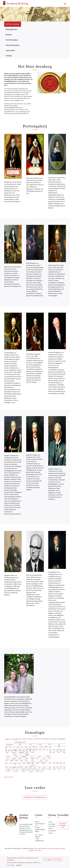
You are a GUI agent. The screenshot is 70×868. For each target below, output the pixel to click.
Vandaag (9, 56)
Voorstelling (52, 824)
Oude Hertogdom (12, 40)
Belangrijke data (11, 29)
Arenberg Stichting (16, 3)
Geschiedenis (52, 831)
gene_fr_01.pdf (9, 777)
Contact (51, 833)
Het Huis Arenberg (12, 24)
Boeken (50, 829)
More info (19, 865)
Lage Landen (10, 50)
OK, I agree (48, 859)
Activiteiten (51, 826)
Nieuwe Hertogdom (13, 45)
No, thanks (58, 859)
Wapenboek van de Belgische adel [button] (35, 797)
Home (50, 822)
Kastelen (9, 35)
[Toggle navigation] (65, 4)
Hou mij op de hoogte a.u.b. (63, 825)
